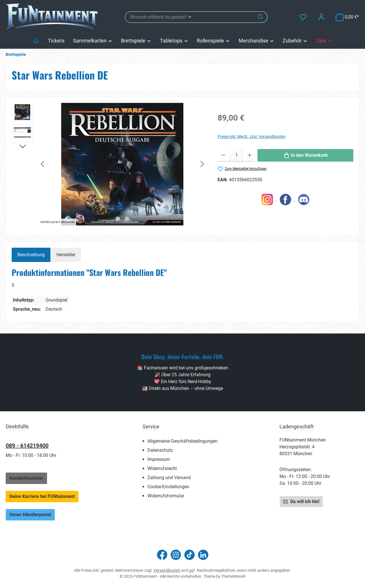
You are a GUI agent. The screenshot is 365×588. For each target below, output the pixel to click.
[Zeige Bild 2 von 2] (127, 219)
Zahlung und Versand (169, 478)
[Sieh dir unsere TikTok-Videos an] (189, 555)
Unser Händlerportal (30, 515)
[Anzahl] (237, 155)
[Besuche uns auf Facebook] (162, 555)
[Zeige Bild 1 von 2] (118, 219)
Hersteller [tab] (66, 255)
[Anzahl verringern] (223, 155)
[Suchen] (261, 17)
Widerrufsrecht (162, 468)
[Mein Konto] (321, 17)
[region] (109, 164)
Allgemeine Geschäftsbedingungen (182, 441)
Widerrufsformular (166, 496)
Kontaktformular (26, 478)
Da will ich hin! (301, 501)
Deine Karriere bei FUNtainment (42, 496)
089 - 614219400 (27, 445)
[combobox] (190, 17)
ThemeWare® (233, 576)
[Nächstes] (202, 164)
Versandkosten (167, 570)
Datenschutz (160, 450)
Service (151, 427)
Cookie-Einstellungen (168, 487)
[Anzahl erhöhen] (250, 155)
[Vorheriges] (43, 164)
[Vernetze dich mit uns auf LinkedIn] (203, 555)
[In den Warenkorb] (305, 155)
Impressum (159, 459)
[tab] (31, 255)
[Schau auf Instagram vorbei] (176, 555)
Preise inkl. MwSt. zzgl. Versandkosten (252, 137)
